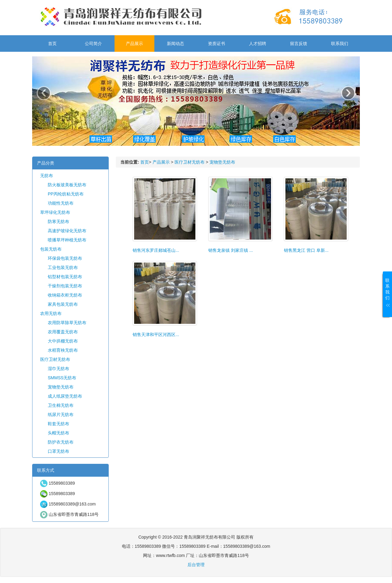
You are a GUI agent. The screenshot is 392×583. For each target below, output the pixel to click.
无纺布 (47, 176)
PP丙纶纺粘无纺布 (66, 194)
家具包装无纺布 (63, 304)
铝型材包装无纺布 (65, 277)
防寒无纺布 (58, 221)
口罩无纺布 (58, 451)
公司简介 (93, 44)
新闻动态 (175, 44)
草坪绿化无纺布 (55, 212)
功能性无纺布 (61, 203)
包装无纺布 (51, 249)
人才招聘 (258, 44)
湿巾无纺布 (58, 369)
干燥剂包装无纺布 (65, 286)
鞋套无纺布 (58, 424)
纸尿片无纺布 (61, 415)
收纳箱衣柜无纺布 (65, 295)
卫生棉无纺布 (61, 405)
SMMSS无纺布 (62, 378)
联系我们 (340, 44)
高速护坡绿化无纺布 (67, 231)
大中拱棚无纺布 (63, 341)
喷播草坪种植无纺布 (67, 240)
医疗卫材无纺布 (55, 359)
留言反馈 (299, 44)
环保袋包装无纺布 (65, 258)
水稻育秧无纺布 (63, 350)
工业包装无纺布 (63, 267)
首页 (52, 44)
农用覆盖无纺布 (63, 332)
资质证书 (217, 44)
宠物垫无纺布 (61, 387)
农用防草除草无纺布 (67, 323)
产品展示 (134, 44)
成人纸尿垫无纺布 (65, 396)
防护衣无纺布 (61, 442)
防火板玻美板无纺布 (67, 185)
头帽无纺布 (58, 433)
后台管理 (196, 565)
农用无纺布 (51, 313)
